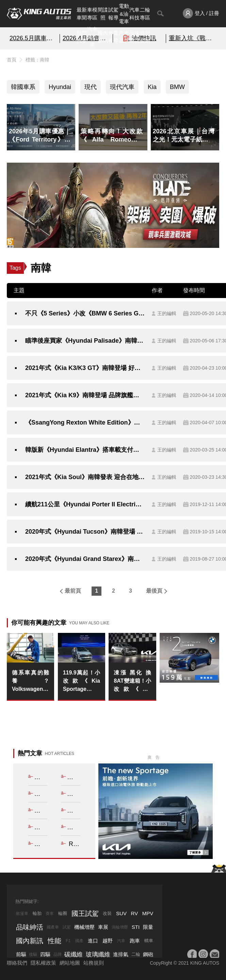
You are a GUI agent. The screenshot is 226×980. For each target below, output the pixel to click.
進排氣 (121, 954)
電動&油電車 (124, 14)
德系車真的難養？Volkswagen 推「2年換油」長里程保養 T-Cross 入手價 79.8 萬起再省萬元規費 (30, 681)
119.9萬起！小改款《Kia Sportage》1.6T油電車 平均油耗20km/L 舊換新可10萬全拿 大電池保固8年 (82, 681)
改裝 (107, 913)
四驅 (45, 954)
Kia (152, 87)
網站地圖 (70, 963)
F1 (68, 941)
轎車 (149, 941)
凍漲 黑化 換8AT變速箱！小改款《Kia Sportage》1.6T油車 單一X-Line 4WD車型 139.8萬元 (132, 681)
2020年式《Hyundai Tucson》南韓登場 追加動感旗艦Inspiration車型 (85, 532)
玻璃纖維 (98, 954)
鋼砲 (148, 954)
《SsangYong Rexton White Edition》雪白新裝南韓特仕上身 (85, 422)
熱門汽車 (82, 37)
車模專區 (92, 14)
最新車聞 (82, 14)
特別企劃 (145, 37)
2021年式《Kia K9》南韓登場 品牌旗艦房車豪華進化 (85, 395)
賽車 (50, 914)
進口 (93, 941)
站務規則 (94, 963)
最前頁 (73, 591)
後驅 (33, 954)
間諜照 (103, 14)
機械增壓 (84, 927)
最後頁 (154, 591)
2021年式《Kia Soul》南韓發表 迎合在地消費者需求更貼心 (85, 477)
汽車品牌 (124, 37)
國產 (79, 941)
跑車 (135, 941)
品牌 (58, 954)
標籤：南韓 (37, 60)
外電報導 (113, 37)
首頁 (12, 60)
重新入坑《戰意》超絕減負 (193, 38)
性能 (54, 941)
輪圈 (63, 913)
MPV (148, 913)
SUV (121, 913)
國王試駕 (85, 914)
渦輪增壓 (120, 927)
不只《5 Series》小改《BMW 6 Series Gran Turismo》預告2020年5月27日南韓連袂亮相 (85, 313)
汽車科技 (134, 14)
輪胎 (37, 913)
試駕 (67, 927)
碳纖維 (74, 954)
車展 (103, 927)
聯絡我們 (17, 963)
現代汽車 (122, 87)
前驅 (21, 954)
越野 (108, 941)
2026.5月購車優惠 (33, 38)
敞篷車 (22, 914)
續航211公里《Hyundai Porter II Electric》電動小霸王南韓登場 (85, 504)
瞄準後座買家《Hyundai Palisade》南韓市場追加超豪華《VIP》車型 (85, 341)
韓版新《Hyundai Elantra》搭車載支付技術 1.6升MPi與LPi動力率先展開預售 (85, 450)
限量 (148, 927)
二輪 (136, 954)
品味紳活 (134, 37)
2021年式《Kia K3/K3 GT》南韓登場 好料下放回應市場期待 (85, 368)
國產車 (53, 927)
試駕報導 (113, 14)
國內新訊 (103, 37)
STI (136, 927)
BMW (177, 87)
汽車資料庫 (92, 37)
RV (135, 913)
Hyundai (60, 87)
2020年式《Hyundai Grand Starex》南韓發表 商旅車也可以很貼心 (85, 559)
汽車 (121, 941)
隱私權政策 (43, 963)
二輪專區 (145, 14)
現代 (91, 87)
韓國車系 (23, 87)
